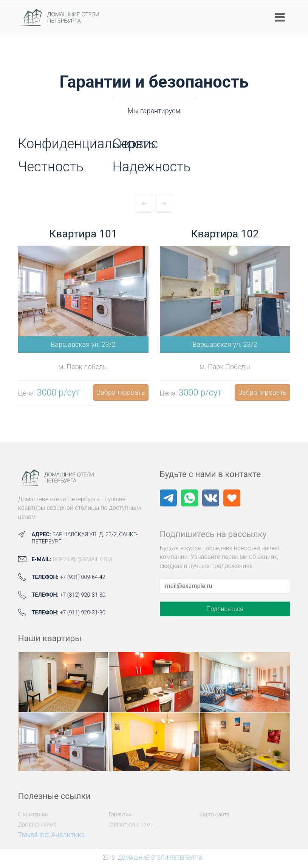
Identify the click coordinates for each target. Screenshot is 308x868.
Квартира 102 (225, 234)
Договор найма (37, 825)
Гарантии (120, 815)
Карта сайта (215, 815)
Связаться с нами (131, 825)
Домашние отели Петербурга (160, 858)
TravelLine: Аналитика (52, 835)
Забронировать (121, 392)
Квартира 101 (83, 234)
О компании (33, 815)
